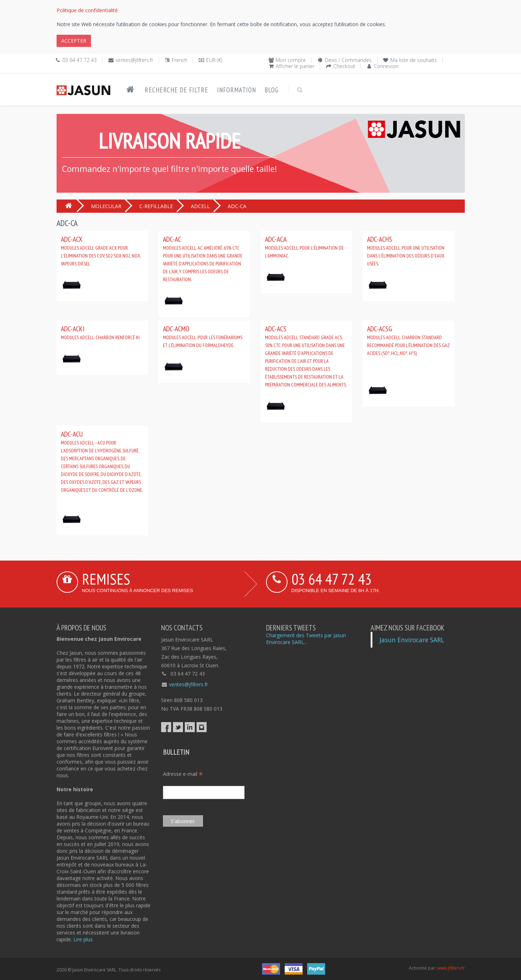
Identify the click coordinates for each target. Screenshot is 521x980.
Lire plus (83, 939)
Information (237, 90)
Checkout (344, 66)
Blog (272, 90)
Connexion (386, 66)
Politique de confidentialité (87, 10)
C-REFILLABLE (156, 206)
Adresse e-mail (183, 774)
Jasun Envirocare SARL (412, 640)
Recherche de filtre (177, 90)
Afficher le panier (295, 66)
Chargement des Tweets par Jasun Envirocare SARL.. (306, 639)
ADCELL (200, 206)
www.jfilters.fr (451, 968)
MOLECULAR (106, 206)
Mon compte (291, 60)
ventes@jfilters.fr (134, 60)
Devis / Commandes (348, 60)
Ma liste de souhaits (414, 60)
